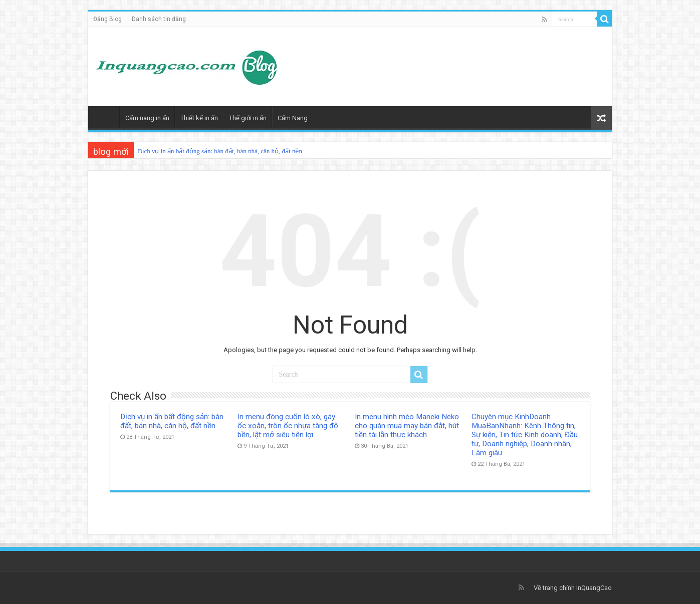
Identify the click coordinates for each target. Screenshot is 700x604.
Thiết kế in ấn (199, 118)
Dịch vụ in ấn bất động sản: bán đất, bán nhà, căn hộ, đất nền (220, 151)
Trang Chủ (106, 117)
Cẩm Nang (293, 118)
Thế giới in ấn (248, 118)
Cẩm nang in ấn (147, 118)
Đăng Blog (107, 19)
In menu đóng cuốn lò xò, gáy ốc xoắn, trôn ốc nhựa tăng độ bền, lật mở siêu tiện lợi (288, 426)
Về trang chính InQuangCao (573, 588)
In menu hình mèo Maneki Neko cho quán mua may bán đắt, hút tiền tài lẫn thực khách (407, 426)
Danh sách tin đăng (159, 19)
